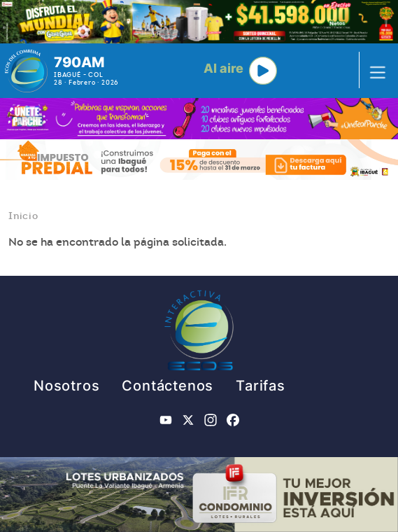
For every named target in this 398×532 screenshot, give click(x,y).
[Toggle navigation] (374, 71)
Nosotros (66, 386)
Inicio (23, 216)
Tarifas (261, 386)
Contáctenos (168, 386)
